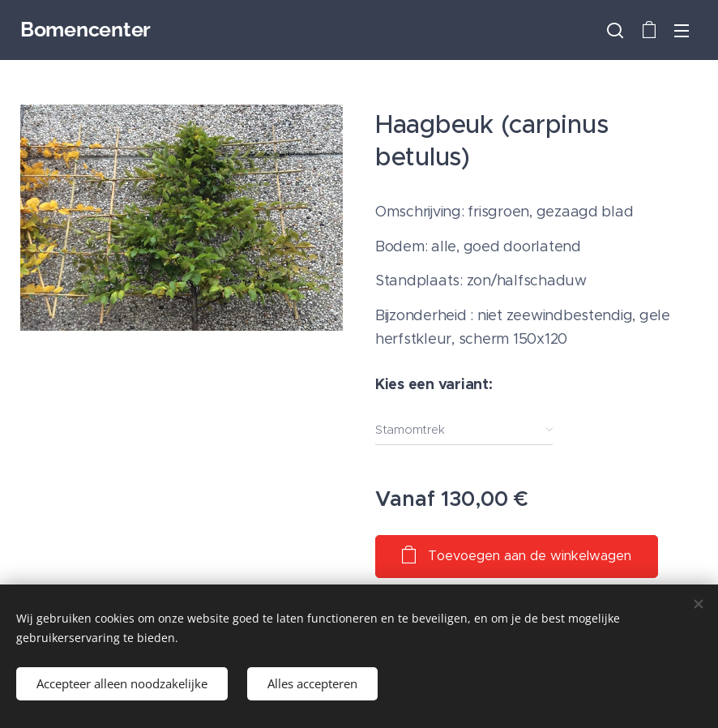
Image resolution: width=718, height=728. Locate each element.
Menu (682, 31)
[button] (615, 30)
